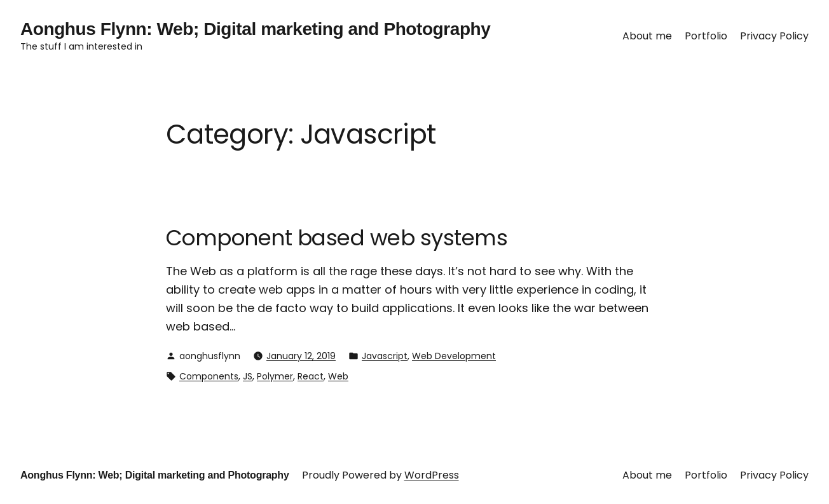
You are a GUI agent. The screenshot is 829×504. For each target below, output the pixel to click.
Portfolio (706, 36)
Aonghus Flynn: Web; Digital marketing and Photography (255, 29)
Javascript (385, 356)
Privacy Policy (774, 36)
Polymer (275, 376)
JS (248, 376)
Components (209, 376)
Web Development (454, 356)
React (311, 376)
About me (647, 36)
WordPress (432, 475)
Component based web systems (337, 238)
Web (338, 376)
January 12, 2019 (301, 356)
